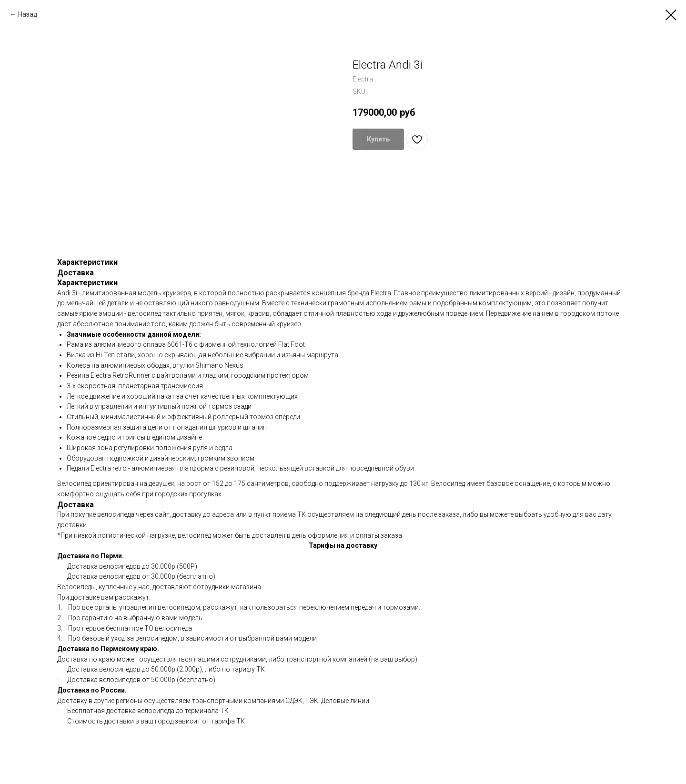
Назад (28, 14)
